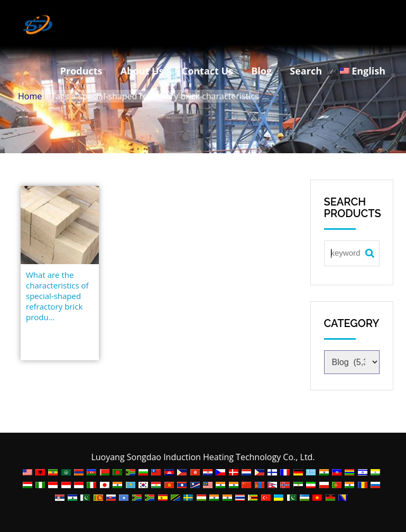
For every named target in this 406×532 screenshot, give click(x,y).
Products (81, 71)
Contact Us (207, 71)
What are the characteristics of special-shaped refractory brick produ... (57, 296)
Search (306, 71)
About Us (142, 71)
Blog (261, 71)
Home (30, 96)
